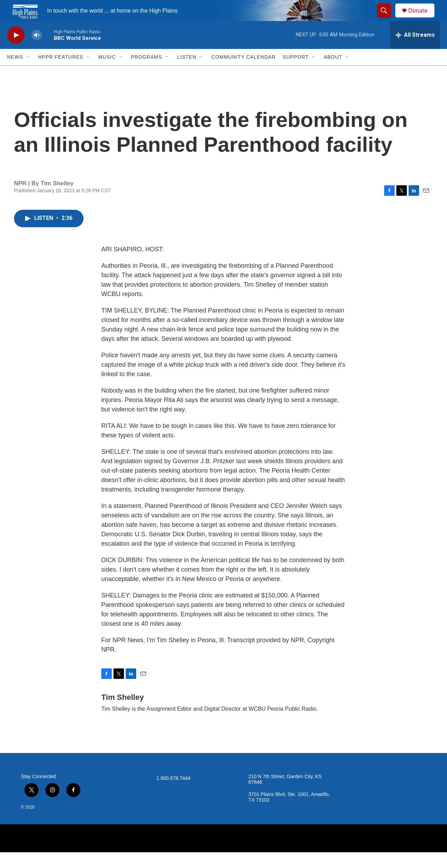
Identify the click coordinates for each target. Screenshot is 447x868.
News (15, 73)
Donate (422, 18)
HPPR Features (61, 73)
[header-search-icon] (387, 19)
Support (295, 73)
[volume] (37, 51)
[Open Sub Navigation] (28, 73)
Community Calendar (243, 73)
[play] (16, 51)
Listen (187, 73)
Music (107, 73)
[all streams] (415, 51)
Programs (147, 73)
